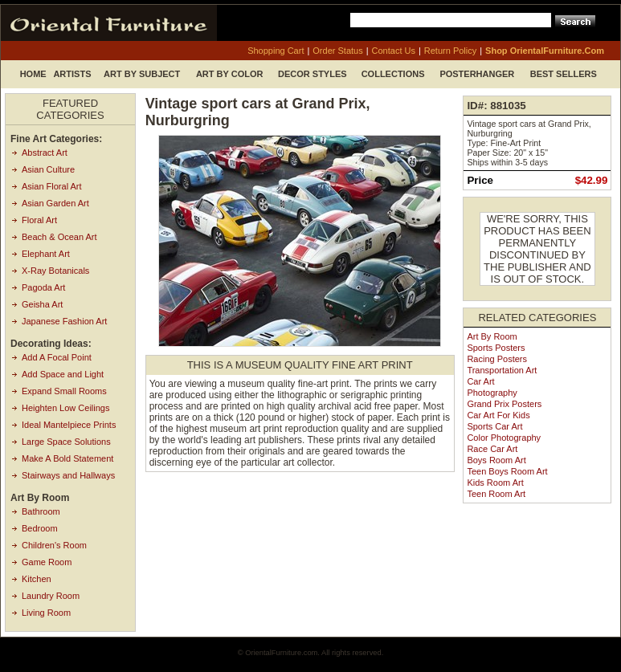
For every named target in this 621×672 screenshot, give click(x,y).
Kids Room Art (495, 483)
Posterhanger (477, 74)
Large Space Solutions (66, 442)
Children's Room (54, 545)
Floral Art (39, 220)
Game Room (47, 562)
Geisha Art (42, 304)
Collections (393, 74)
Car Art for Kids (498, 415)
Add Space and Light (63, 374)
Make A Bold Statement (67, 458)
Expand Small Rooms (64, 391)
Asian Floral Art (52, 186)
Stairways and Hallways (68, 475)
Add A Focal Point (57, 357)
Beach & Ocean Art (59, 237)
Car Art (480, 381)
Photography (492, 393)
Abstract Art (45, 153)
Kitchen (37, 579)
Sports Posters (496, 348)
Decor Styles (313, 74)
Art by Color (230, 74)
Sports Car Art (494, 426)
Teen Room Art (496, 494)
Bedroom (40, 528)
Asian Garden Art (55, 203)
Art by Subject (142, 74)
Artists (72, 74)
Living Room (46, 613)
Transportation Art (502, 370)
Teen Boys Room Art (507, 471)
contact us (394, 51)
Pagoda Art (43, 287)
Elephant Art (46, 254)
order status (337, 51)
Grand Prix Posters (504, 404)
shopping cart (276, 51)
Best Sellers (564, 74)
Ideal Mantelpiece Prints (69, 425)
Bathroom (41, 511)
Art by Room (492, 336)
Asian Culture (48, 169)
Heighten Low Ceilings (65, 408)
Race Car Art (492, 449)
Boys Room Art (496, 460)
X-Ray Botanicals (55, 271)
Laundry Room (51, 596)
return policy (450, 51)
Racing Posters (497, 359)
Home (33, 74)
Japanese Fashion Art (64, 321)
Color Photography (504, 438)
